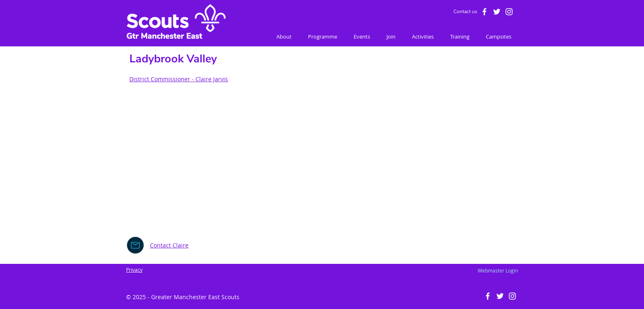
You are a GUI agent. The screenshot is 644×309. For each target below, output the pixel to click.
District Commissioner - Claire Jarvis (179, 79)
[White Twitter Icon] (497, 12)
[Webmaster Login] (498, 270)
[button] (284, 37)
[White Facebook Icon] (484, 12)
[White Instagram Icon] (509, 12)
